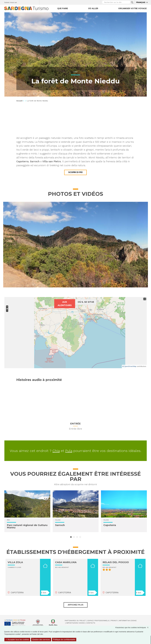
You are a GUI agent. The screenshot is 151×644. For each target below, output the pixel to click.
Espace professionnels (98, 621)
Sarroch (60, 525)
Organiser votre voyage (132, 8)
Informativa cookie (128, 621)
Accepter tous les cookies (17, 640)
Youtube (37, 2)
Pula (69, 451)
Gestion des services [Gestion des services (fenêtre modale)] (41, 640)
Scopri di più (75, 172)
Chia (56, 451)
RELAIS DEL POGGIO (116, 562)
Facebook (20, 2)
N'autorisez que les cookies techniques (133, 627)
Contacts (91, 623)
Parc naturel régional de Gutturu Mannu (27, 526)
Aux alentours (65, 304)
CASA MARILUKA (66, 562)
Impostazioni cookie (75, 623)
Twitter (24, 2)
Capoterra (110, 525)
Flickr (32, 2)
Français (141, 2)
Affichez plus (76, 605)
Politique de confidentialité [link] (64, 640)
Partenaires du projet (75, 621)
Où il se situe (86, 302)
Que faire (63, 8)
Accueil (19, 101)
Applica (132, 2)
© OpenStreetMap (129, 366)
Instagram (28, 2)
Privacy (114, 621)
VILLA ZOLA (15, 562)
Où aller (93, 8)
